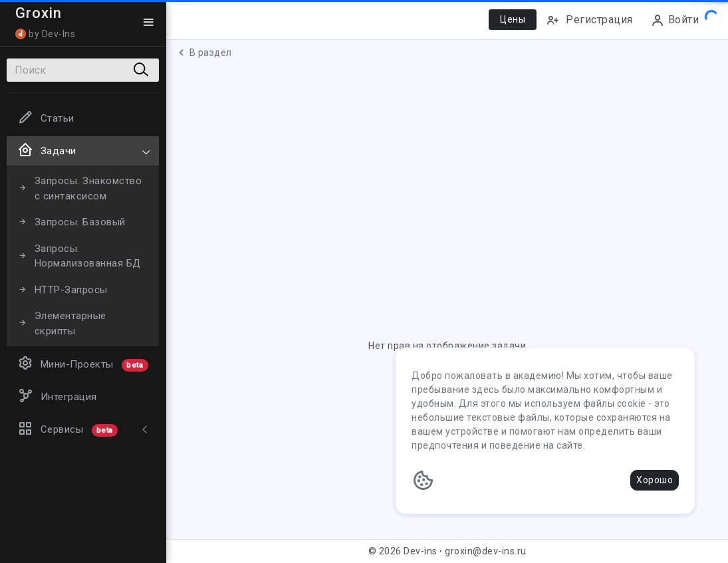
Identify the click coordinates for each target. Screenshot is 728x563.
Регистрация (589, 20)
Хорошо (655, 480)
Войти (675, 20)
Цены (513, 19)
